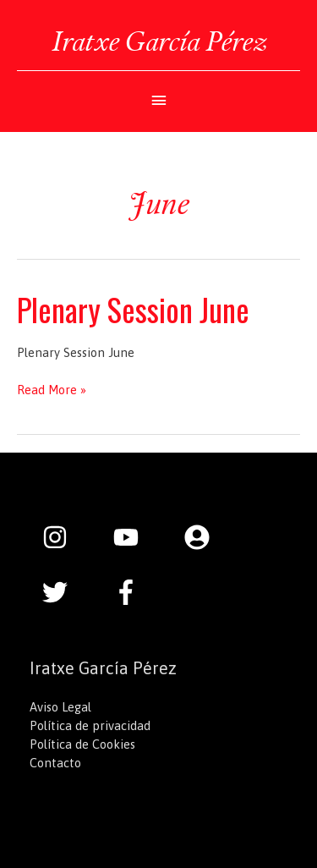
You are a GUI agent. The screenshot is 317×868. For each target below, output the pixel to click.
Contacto (55, 763)
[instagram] (63, 537)
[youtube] (134, 537)
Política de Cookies (82, 744)
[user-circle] (205, 537)
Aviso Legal (60, 707)
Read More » (52, 390)
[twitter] (63, 592)
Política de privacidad (90, 725)
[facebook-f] (130, 592)
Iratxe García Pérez (159, 41)
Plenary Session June (133, 309)
